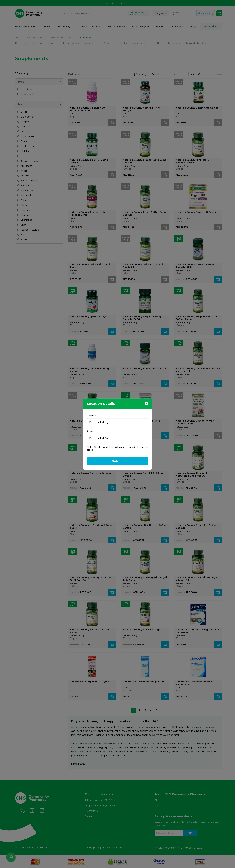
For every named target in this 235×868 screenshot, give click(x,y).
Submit (118, 461)
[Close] (146, 403)
